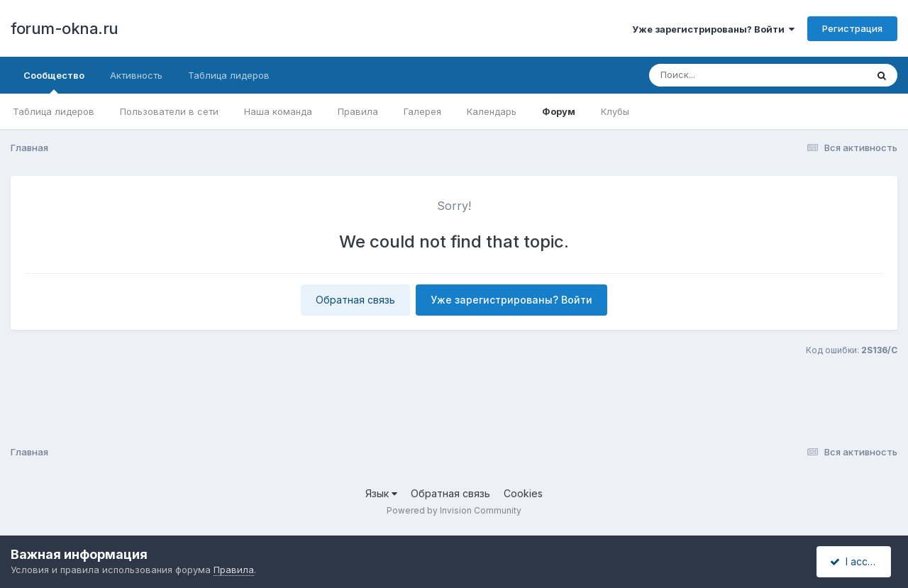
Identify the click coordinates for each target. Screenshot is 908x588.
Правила (358, 111)
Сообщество (54, 82)
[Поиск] (731, 75)
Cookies (523, 493)
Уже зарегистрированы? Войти (713, 29)
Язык (381, 493)
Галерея (422, 111)
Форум (559, 111)
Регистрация (852, 28)
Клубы (615, 111)
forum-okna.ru (65, 28)
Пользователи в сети (169, 111)
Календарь (492, 111)
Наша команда (278, 111)
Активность (136, 75)
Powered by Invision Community (454, 510)
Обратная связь (355, 300)
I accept (856, 561)
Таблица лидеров (54, 111)
